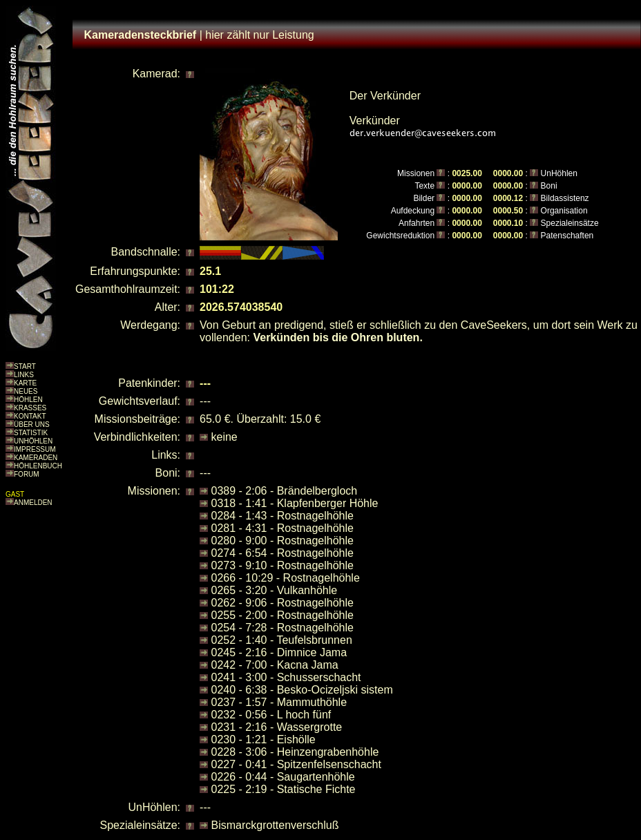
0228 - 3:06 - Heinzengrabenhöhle (295, 752)
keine (224, 437)
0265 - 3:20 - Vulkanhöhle (275, 590)
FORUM (27, 474)
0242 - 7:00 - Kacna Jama (275, 665)
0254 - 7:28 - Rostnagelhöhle (283, 628)
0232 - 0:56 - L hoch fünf (271, 715)
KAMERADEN (36, 458)
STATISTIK (31, 433)
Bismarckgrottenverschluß (275, 825)
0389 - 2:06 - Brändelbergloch (285, 491)
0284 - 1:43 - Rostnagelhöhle (283, 516)
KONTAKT (30, 416)
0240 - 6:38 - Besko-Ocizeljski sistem (302, 690)
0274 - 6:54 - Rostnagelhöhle (283, 553)
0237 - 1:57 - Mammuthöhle (279, 702)
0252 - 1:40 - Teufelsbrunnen (282, 640)
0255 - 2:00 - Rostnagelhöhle (283, 615)
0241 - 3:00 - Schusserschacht (286, 677)
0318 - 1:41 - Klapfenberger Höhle (295, 503)
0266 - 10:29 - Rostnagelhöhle (286, 578)
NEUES (26, 391)
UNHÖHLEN (33, 441)
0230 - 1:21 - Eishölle (264, 739)
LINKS (24, 375)
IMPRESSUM (35, 449)
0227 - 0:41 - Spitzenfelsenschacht (296, 764)
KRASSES (30, 408)
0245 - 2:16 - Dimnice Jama (279, 652)
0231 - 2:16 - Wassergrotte (277, 727)
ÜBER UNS (32, 424)
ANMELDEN (33, 503)
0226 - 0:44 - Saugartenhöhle (283, 777)
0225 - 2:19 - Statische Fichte (284, 789)
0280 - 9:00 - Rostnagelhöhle (283, 541)
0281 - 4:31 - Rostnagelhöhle (283, 528)
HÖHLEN (28, 400)
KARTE (25, 383)
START (25, 366)
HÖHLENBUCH (38, 466)
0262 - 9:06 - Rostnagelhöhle (283, 603)
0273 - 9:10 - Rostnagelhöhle (283, 565)
